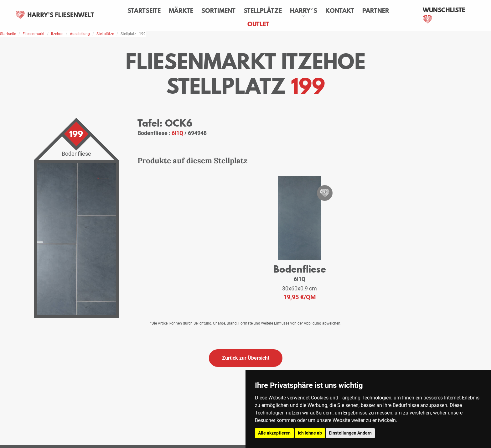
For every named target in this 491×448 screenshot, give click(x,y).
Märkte (181, 11)
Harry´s (304, 11)
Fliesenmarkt (34, 34)
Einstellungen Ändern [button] (350, 433)
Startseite (144, 11)
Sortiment (218, 11)
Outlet (258, 24)
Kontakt (340, 11)
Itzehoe (57, 34)
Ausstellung (80, 34)
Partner (376, 11)
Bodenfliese (300, 269)
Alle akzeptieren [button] (274, 433)
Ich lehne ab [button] (310, 433)
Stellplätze (263, 11)
